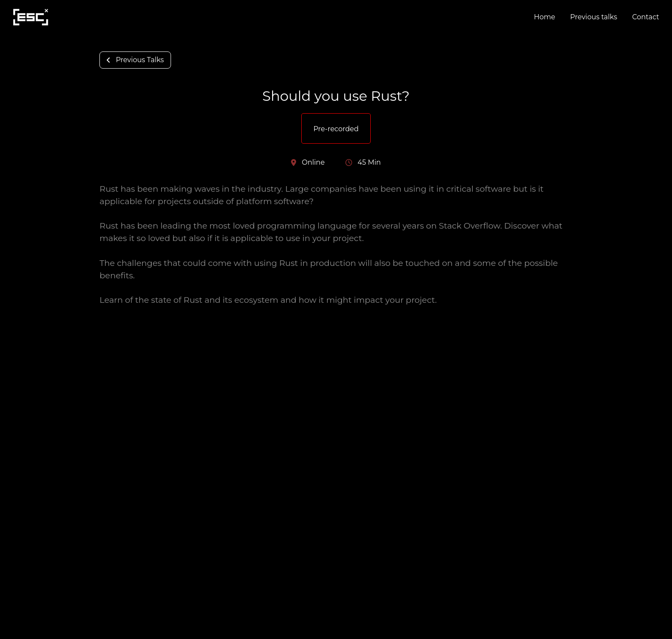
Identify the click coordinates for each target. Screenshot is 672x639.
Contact (646, 17)
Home (545, 17)
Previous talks (594, 17)
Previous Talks (135, 60)
